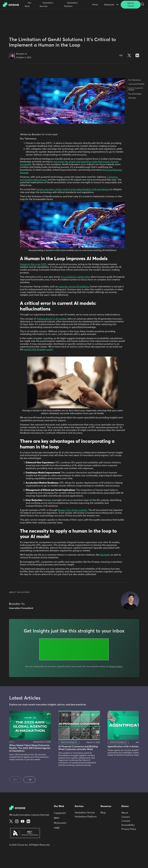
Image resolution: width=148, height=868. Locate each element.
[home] (12, 5)
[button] (111, 5)
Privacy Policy (116, 667)
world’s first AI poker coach (38, 349)
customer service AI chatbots (74, 287)
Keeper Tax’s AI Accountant (73, 510)
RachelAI (105, 555)
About (95, 5)
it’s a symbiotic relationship (75, 277)
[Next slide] (29, 780)
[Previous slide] (15, 780)
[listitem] (29, 741)
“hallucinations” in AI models (51, 319)
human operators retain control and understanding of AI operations (72, 189)
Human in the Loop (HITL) (34, 264)
